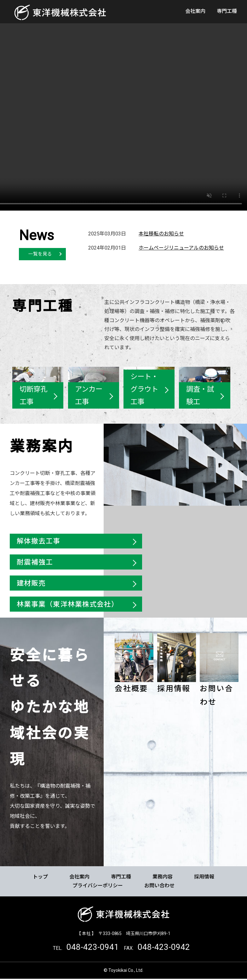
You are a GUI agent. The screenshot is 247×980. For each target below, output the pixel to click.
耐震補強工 (35, 562)
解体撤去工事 (39, 541)
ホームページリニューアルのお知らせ (181, 248)
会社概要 (131, 690)
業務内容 (163, 878)
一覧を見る (40, 254)
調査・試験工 (200, 396)
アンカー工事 (89, 396)
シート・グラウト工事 (144, 389)
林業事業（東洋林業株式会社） (68, 605)
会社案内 (195, 11)
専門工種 (227, 11)
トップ (40, 878)
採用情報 (174, 690)
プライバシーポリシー (98, 886)
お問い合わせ (159, 886)
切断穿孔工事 (33, 396)
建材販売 (31, 584)
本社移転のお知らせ (161, 234)
